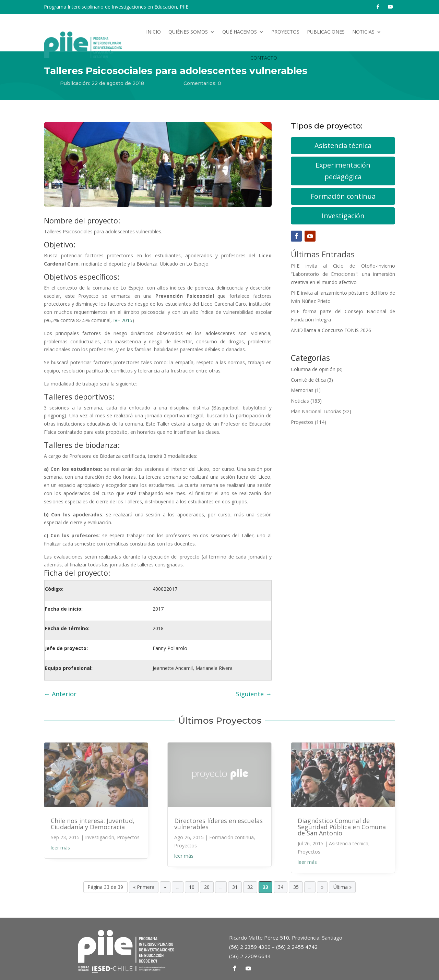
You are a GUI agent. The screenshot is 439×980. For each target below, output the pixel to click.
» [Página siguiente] (322, 887)
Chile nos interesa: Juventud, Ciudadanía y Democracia (93, 824)
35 (296, 887)
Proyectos (285, 32)
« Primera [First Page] (144, 887)
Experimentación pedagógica (343, 171)
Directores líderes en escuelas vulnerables (218, 824)
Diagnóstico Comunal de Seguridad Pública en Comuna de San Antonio (342, 827)
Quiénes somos (188, 32)
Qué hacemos (240, 32)
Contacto (264, 58)
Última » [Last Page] (342, 887)
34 (281, 887)
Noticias (363, 32)
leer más (60, 848)
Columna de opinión (313, 369)
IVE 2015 (123, 320)
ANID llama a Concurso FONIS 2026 (331, 330)
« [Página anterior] (165, 887)
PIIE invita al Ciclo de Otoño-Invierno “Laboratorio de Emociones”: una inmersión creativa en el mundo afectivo (343, 274)
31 (235, 887)
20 (207, 887)
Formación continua (343, 196)
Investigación (343, 216)
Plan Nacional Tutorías (316, 411)
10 (192, 887)
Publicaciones (326, 32)
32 (250, 887)
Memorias (302, 390)
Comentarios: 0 (202, 83)
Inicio (153, 32)
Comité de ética (308, 380)
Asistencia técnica (343, 145)
